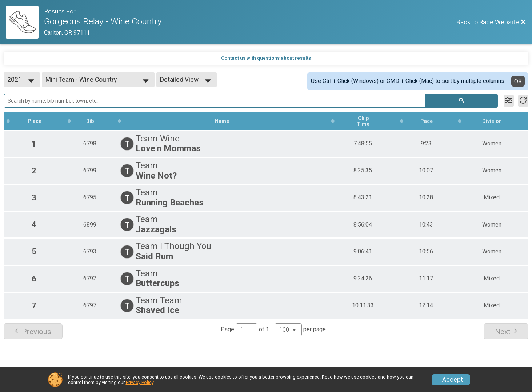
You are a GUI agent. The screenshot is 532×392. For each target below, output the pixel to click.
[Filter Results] (509, 101)
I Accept (451, 380)
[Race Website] (25, 22)
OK (518, 81)
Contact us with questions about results (266, 58)
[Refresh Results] (523, 101)
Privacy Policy (140, 382)
